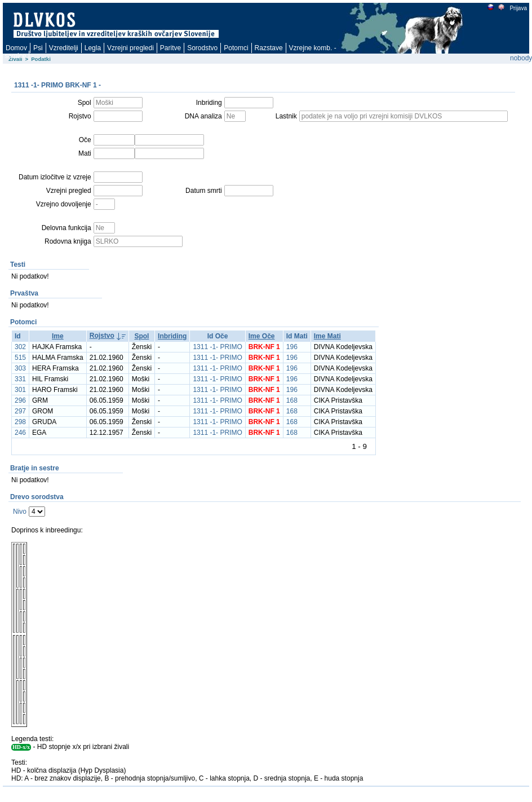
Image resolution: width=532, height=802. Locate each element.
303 (20, 368)
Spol (141, 336)
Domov (16, 48)
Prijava (518, 8)
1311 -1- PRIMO (217, 347)
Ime (58, 336)
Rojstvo (102, 336)
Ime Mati (327, 336)
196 (292, 347)
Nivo (20, 512)
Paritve (170, 48)
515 (20, 358)
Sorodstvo (202, 48)
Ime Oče (262, 336)
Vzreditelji (64, 48)
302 (20, 347)
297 (20, 411)
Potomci (236, 48)
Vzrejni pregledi (130, 48)
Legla (93, 48)
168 (292, 400)
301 (20, 390)
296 (20, 400)
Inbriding (172, 336)
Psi (38, 48)
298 (20, 422)
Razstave (269, 48)
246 (20, 433)
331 (20, 379)
